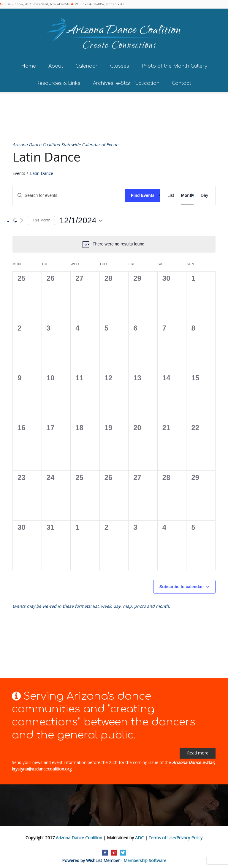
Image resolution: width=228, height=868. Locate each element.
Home (28, 64)
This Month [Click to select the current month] (41, 218)
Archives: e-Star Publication (126, 82)
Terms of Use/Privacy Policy (175, 836)
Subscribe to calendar (181, 585)
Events (19, 171)
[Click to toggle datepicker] (81, 219)
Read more (198, 751)
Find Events (143, 194)
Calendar (87, 64)
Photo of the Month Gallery (174, 64)
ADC (139, 836)
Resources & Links (58, 82)
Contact (182, 82)
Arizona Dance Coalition (79, 836)
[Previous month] (14, 219)
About (56, 64)
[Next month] (22, 219)
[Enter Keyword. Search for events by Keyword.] (69, 194)
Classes (120, 64)
